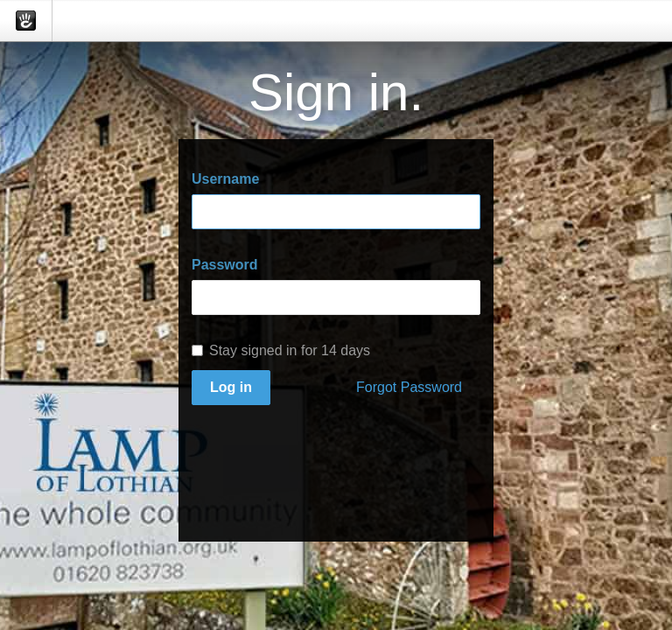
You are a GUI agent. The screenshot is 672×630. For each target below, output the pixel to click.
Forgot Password (409, 387)
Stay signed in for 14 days (281, 350)
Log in (231, 387)
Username (225, 179)
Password (225, 265)
